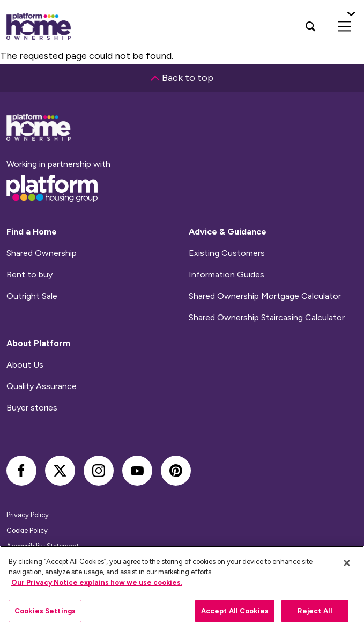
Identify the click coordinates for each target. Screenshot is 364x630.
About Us (25, 365)
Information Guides (226, 275)
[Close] (347, 563)
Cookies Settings (45, 611)
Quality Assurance (42, 386)
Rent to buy (29, 275)
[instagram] (99, 471)
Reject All (315, 611)
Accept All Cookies (235, 611)
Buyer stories (32, 408)
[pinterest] (176, 471)
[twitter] (60, 471)
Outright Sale (32, 296)
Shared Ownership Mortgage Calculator (265, 296)
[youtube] (137, 471)
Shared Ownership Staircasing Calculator (267, 318)
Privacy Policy (28, 515)
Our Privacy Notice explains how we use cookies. (97, 583)
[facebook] (21, 471)
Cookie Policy (27, 530)
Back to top (182, 78)
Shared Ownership (42, 253)
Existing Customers (227, 253)
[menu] (345, 26)
